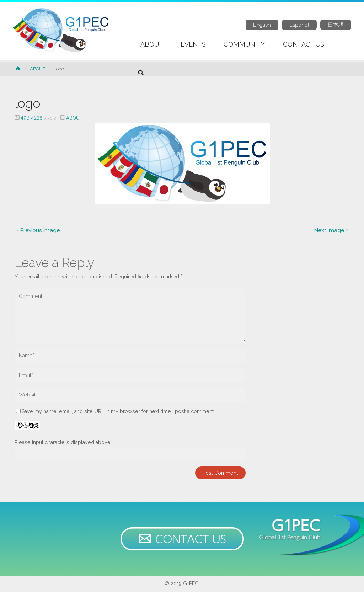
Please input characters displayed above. (63, 442)
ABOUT (38, 69)
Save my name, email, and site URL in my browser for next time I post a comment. (115, 411)
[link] (141, 73)
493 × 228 (32, 118)
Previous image (37, 230)
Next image (332, 230)
